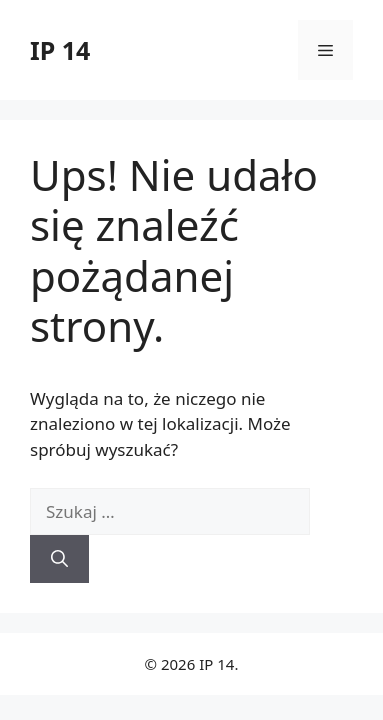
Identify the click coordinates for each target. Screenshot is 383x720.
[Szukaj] (59, 559)
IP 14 (60, 50)
